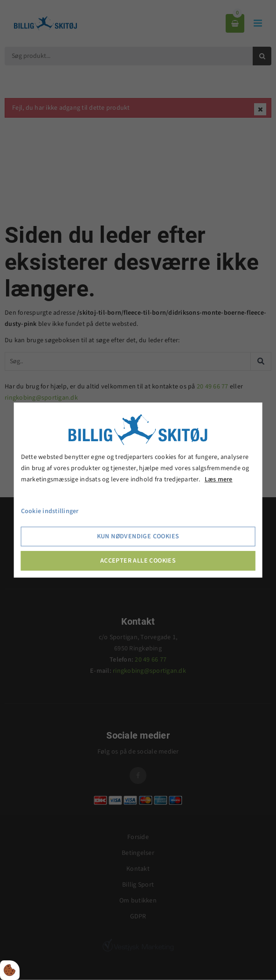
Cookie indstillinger (50, 512)
